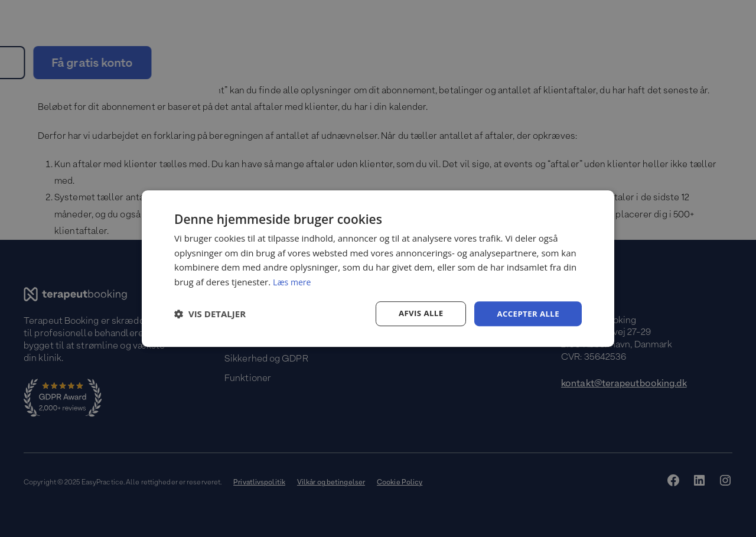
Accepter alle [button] (527, 313)
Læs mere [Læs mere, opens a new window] (293, 281)
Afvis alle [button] (416, 313)
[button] (210, 314)
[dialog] (378, 268)
